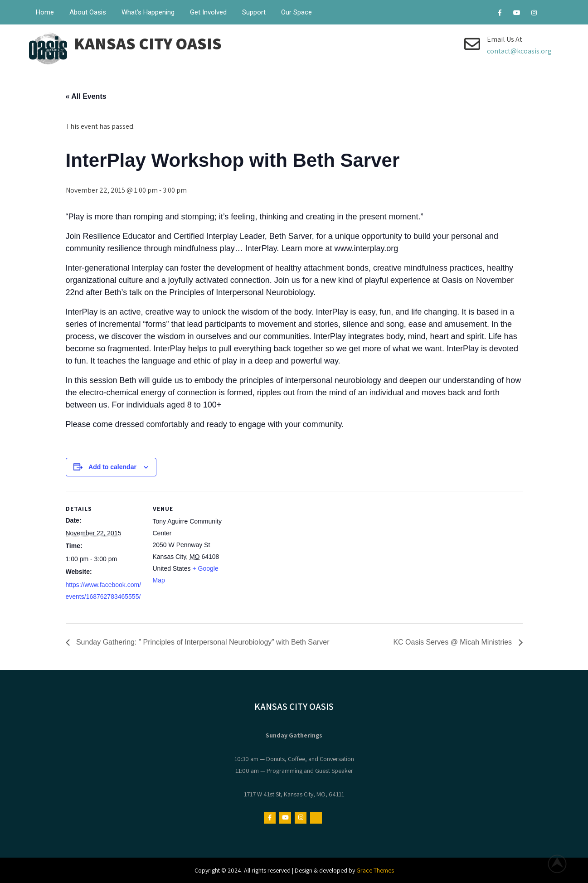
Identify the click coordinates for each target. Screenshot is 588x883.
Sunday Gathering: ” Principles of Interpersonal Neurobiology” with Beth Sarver (202, 642)
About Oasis (88, 12)
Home (45, 12)
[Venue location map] (288, 554)
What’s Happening (148, 12)
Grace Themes (375, 870)
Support (254, 12)
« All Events (86, 96)
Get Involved (208, 12)
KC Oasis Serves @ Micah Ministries (453, 642)
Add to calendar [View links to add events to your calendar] (112, 467)
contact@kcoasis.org (519, 51)
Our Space (296, 12)
